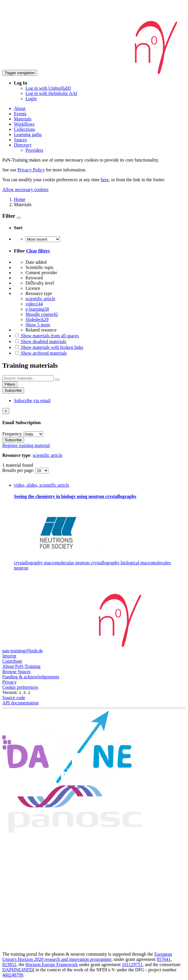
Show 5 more (38, 325)
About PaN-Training (21, 666)
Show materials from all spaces (46, 336)
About (20, 108)
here (105, 180)
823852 (9, 965)
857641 (164, 959)
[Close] (6, 411)
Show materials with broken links (49, 347)
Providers (34, 150)
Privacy (9, 682)
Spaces (20, 140)
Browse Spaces (16, 672)
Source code (14, 698)
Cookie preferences (20, 687)
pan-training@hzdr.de (23, 651)
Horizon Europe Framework (52, 965)
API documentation (20, 703)
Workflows (24, 124)
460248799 (13, 975)
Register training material (26, 445)
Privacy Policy (31, 170)
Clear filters (38, 251)
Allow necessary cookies (25, 189)
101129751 (132, 965)
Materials (23, 119)
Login (31, 99)
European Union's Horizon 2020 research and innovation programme (87, 957)
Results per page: (19, 470)
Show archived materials (40, 353)
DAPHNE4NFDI (18, 970)
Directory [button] (23, 145)
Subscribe (13, 390)
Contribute (12, 661)
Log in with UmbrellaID (48, 88)
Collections (25, 129)
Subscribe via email (32, 401)
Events (20, 114)
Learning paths (28, 134)
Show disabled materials (40, 341)
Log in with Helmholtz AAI (51, 93)
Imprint (9, 656)
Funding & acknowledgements (31, 677)
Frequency (12, 434)
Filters (10, 384)
